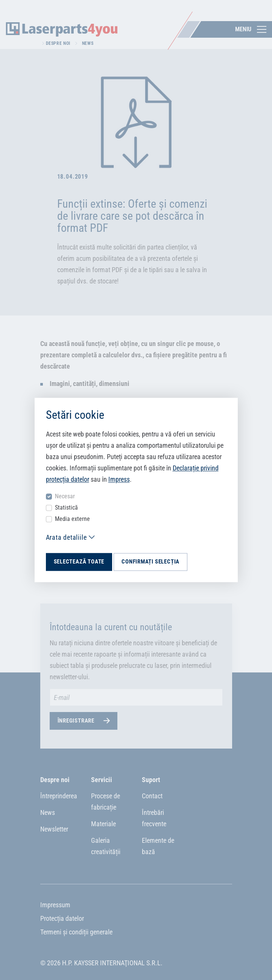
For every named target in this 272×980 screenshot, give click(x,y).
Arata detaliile (66, 537)
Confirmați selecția (150, 562)
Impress (119, 479)
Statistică (66, 508)
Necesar (65, 496)
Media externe (72, 519)
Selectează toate (79, 562)
